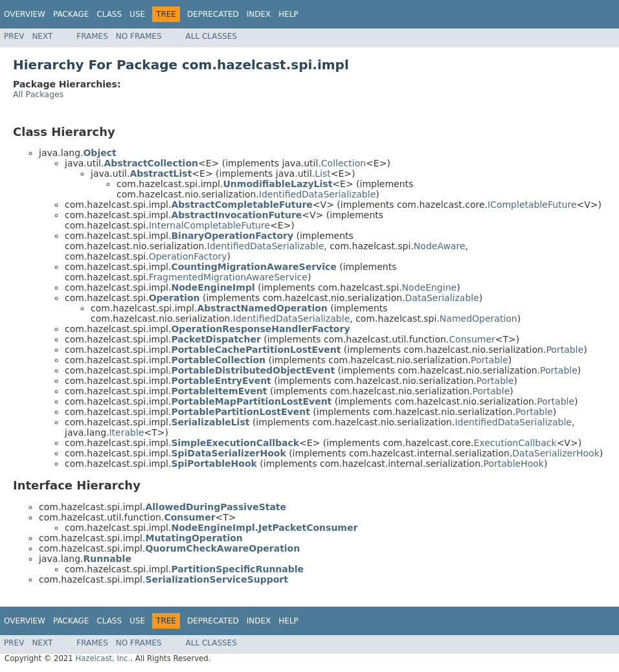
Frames (92, 36)
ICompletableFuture (532, 205)
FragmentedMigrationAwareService (228, 277)
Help (288, 14)
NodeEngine (430, 287)
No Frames (139, 36)
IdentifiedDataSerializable (317, 194)
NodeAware (440, 246)
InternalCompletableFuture (209, 225)
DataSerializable (442, 298)
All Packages (38, 94)
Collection (343, 163)
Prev (14, 36)
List (322, 174)
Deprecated (213, 14)
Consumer (472, 339)
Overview (25, 14)
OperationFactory (188, 256)
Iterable (126, 432)
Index (259, 14)
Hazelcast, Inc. (103, 658)
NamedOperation (478, 319)
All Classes (211, 36)
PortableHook (513, 464)
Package (71, 14)
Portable (565, 350)
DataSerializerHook (556, 453)
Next (42, 36)
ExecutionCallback (515, 443)
